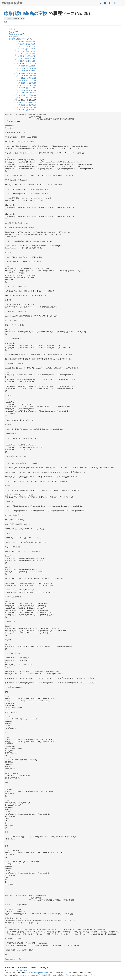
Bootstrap (19, 975)
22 (25, 93)
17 (25, 81)
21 (25, 90)
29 (25, 110)
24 (25, 98)
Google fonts (60, 975)
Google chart (85, 975)
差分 (10, 32)
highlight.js (50, 975)
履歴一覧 (12, 29)
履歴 (10, 37)
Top (6, 18)
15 (25, 76)
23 (25, 95)
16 (25, 78)
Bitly (93, 975)
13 (25, 71)
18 (25, 83)
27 (25, 105)
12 (25, 68)
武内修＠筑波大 (12, 3)
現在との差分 (14, 34)
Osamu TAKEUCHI (20, 970)
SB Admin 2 (41, 975)
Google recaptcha (73, 975)
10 (25, 63)
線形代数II (11, 18)
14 (25, 73)
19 (25, 85)
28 (25, 107)
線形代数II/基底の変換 (25, 13)
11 (25, 66)
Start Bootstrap (29, 975)
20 (25, 88)
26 (25, 102)
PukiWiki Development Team (37, 973)
